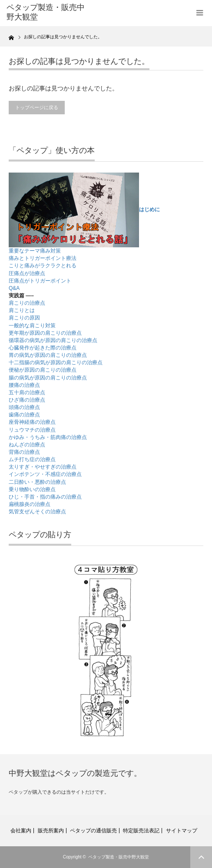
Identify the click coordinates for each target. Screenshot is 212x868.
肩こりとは (22, 310)
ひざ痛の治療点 (27, 400)
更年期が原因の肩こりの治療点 (45, 333)
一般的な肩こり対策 (32, 326)
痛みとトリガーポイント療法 (43, 258)
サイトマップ (182, 831)
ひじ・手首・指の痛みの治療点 (45, 497)
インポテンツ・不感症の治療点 (45, 474)
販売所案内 (51, 831)
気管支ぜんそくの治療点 (37, 512)
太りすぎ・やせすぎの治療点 (43, 467)
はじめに (149, 210)
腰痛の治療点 (24, 385)
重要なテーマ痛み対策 (35, 251)
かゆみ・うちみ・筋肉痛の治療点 (48, 437)
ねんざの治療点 (27, 445)
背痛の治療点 (24, 452)
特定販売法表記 (141, 831)
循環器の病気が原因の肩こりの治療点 (53, 340)
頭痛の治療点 (24, 407)
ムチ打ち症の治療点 (32, 459)
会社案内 (21, 831)
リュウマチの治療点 (32, 430)
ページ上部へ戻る (201, 857)
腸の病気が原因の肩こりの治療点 (48, 378)
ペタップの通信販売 (93, 831)
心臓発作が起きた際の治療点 (43, 348)
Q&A (14, 288)
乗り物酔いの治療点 (32, 489)
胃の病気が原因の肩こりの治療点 (48, 355)
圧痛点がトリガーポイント (40, 281)
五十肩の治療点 (27, 392)
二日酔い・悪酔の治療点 (37, 482)
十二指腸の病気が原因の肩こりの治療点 (56, 362)
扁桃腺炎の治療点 (30, 504)
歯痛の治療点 (24, 415)
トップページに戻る (37, 107)
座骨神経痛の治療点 (32, 422)
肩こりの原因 (24, 318)
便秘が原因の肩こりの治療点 (43, 370)
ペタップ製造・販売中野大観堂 (119, 857)
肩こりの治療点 (27, 303)
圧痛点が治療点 (27, 273)
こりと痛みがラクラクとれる (43, 266)
